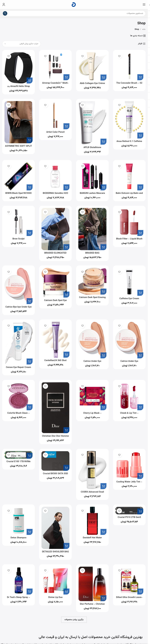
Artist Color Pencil (55, 132)
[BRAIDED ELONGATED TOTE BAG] (56, 229)
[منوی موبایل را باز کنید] (144, 4)
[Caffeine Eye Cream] (129, 282)
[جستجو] (74, 13)
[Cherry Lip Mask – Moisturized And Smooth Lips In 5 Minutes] (92, 396)
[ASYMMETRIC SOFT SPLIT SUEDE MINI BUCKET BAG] (19, 122)
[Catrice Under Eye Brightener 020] (129, 340)
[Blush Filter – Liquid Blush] (129, 222)
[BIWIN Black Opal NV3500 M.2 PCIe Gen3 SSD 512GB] (19, 176)
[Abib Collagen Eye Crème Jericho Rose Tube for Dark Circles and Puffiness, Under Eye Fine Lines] (92, 66)
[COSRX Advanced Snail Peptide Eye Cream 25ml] (92, 470)
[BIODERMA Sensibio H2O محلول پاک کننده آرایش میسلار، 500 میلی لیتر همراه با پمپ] (56, 176)
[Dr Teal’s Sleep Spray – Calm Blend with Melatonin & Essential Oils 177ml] (19, 581)
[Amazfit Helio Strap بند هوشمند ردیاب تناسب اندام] (19, 68)
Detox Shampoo (19, 538)
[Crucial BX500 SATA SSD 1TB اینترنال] (56, 461)
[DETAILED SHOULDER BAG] (56, 528)
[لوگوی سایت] (74, 5)
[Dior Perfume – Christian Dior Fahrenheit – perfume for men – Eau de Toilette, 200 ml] (92, 584)
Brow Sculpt (19, 239)
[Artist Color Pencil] (56, 115)
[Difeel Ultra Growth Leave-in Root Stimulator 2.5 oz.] (129, 581)
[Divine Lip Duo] (56, 581)
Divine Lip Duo (55, 598)
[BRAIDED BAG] (92, 229)
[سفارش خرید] (21, 44)
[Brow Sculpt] (19, 222)
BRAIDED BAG (92, 253)
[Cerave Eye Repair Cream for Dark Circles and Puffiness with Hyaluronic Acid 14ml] (19, 343)
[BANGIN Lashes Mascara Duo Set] (92, 176)
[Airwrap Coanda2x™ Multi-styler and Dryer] (56, 66)
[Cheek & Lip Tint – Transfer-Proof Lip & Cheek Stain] (129, 396)
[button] (140, 77)
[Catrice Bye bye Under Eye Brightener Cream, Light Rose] (19, 286)
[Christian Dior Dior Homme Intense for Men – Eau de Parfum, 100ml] (56, 408)
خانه (144, 29)
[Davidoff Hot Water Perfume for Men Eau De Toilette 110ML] (92, 521)
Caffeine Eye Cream (129, 299)
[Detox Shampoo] (19, 521)
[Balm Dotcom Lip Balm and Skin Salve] (129, 176)
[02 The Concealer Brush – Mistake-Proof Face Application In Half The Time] (129, 66)
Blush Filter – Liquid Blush (129, 239)
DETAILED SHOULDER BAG (55, 552)
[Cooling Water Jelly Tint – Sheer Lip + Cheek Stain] (129, 465)
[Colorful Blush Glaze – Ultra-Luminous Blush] (19, 396)
